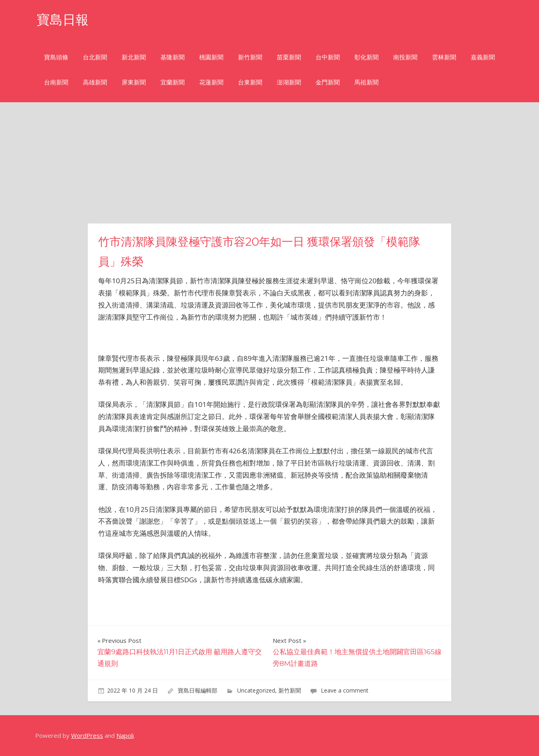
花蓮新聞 (211, 82)
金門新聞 (328, 82)
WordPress (87, 735)
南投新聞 (405, 57)
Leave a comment (345, 690)
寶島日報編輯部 (198, 690)
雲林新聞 (444, 57)
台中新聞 (328, 57)
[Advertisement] (269, 163)
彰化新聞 (366, 57)
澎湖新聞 (289, 82)
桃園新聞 (211, 57)
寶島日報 (63, 20)
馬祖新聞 (366, 82)
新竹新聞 (250, 57)
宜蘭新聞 (173, 82)
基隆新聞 (173, 57)
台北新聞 (95, 57)
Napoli (125, 735)
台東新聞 (250, 82)
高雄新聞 (95, 82)
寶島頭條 (56, 57)
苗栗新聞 (289, 57)
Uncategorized (256, 690)
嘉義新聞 (483, 57)
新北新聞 (134, 57)
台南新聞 (56, 82)
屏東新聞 (134, 82)
